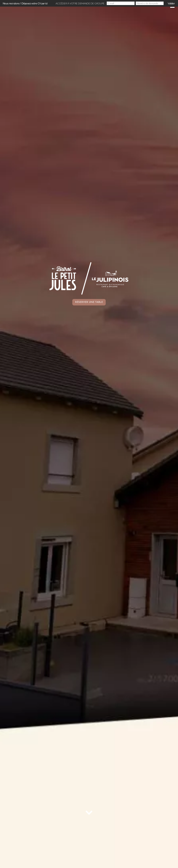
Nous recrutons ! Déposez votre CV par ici (25, 3)
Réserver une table (89, 302)
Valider (171, 3)
